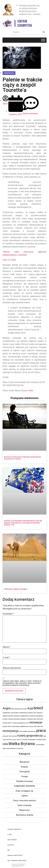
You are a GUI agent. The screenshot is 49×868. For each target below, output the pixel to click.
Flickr (31, 391)
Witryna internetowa (12, 668)
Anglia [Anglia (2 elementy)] (7, 708)
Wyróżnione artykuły (25, 815)
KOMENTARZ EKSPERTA (25, 786)
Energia (25, 776)
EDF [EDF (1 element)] (35, 713)
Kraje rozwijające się (24, 791)
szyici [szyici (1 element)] (14, 740)
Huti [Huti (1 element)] (28, 723)
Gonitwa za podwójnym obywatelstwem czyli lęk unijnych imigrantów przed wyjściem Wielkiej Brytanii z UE (23, 523)
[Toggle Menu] (43, 40)
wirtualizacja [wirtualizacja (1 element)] (40, 745)
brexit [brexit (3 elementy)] (38, 708)
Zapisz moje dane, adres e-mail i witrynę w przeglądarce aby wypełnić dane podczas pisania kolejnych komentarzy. (22, 683)
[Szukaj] (44, 32)
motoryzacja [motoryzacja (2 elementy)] (11, 731)
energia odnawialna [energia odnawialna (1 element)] (14, 719)
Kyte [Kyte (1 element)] (35, 726)
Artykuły (24, 767)
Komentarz (8, 614)
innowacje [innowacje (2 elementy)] (36, 722)
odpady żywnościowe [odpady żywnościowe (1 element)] (29, 731)
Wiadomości (24, 810)
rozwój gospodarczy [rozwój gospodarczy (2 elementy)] (30, 736)
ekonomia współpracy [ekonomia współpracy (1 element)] (36, 716)
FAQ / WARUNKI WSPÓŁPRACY (17, 861)
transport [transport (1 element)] (39, 740)
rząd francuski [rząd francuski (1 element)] (7, 740)
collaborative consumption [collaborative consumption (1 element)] (11, 713)
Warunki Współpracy (15, 855)
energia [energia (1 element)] (5, 719)
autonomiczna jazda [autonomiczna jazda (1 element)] (21, 709)
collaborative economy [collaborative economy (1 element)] (26, 713)
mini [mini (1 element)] (42, 726)
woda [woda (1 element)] (4, 748)
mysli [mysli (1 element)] (21, 731)
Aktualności (25, 762)
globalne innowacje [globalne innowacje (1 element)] (27, 719)
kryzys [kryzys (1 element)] (31, 726)
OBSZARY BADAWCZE (14, 829)
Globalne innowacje (24, 781)
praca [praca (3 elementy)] (41, 731)
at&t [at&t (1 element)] (12, 709)
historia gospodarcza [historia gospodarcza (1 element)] (19, 723)
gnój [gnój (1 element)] (35, 719)
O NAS (9, 835)
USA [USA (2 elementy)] (5, 744)
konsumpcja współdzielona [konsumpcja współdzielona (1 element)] (20, 726)
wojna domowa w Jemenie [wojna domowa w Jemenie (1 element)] (15, 748)
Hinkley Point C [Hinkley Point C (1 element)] (7, 723)
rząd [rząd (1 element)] (45, 736)
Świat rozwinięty (24, 805)
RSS (8, 850)
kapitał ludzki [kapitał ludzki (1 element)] (7, 726)
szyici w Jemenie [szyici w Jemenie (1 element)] (22, 740)
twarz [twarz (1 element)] (44, 740)
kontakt (11, 845)
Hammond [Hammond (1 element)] (40, 719)
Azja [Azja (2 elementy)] (30, 708)
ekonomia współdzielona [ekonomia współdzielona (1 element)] (21, 716)
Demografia (9, 73)
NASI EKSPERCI (12, 840)
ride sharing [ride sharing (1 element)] (13, 736)
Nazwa (6, 647)
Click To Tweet (9, 260)
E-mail (6, 658)
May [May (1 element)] (39, 726)
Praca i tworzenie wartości (25, 801)
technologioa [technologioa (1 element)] (32, 740)
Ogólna (25, 796)
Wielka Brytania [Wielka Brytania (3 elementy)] (22, 744)
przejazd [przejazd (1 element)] (5, 736)
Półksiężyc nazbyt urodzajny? (16, 589)
